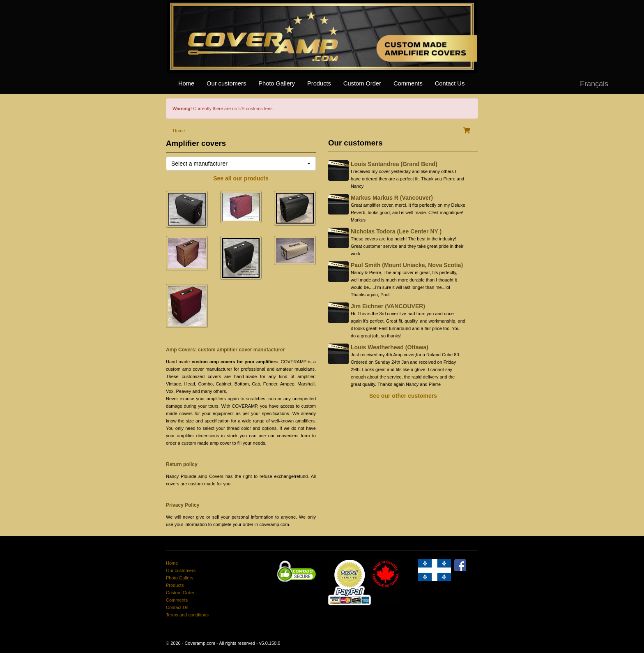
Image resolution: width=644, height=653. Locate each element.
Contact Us (450, 83)
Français (594, 84)
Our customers (226, 83)
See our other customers (403, 396)
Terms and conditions (187, 615)
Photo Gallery (277, 83)
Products (319, 83)
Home (186, 83)
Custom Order (362, 83)
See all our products (241, 178)
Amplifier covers (196, 143)
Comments (408, 83)
